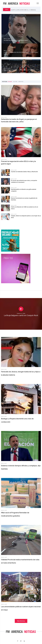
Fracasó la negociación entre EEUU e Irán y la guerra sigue (18, 163)
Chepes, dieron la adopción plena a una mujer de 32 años (26, 217)
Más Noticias (21, 621)
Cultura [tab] (15, 82)
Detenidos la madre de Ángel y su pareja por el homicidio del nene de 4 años (19, 120)
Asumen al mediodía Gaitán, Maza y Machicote (24, 172)
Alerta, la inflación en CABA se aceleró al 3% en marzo (25, 208)
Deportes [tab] (21, 82)
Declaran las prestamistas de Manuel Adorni (16, 40)
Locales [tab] (10, 82)
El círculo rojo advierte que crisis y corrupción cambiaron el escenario (24, 181)
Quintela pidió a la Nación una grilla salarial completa (24, 190)
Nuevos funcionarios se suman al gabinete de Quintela (24, 199)
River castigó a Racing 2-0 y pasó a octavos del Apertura (19, 70)
